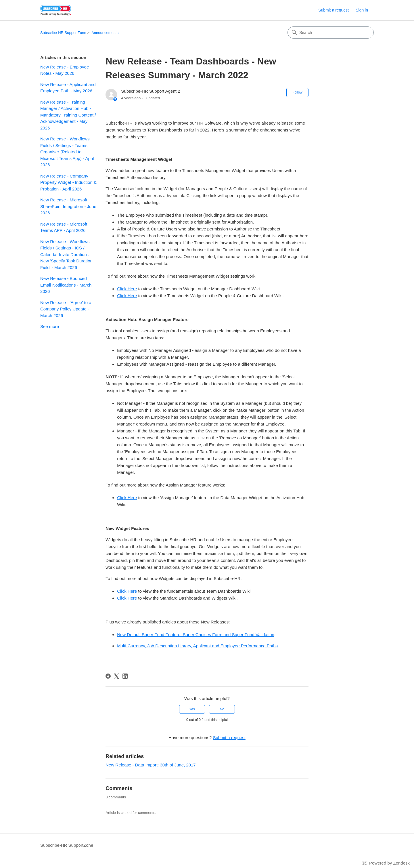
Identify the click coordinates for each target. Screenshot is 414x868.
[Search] (331, 33)
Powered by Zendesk (389, 863)
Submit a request (333, 10)
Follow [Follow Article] (297, 92)
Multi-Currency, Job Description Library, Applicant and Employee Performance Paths (197, 646)
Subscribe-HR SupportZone (63, 33)
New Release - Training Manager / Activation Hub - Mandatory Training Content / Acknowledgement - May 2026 (68, 115)
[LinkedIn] (125, 676)
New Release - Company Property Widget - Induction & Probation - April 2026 (68, 182)
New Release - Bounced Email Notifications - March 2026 (66, 285)
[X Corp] (116, 676)
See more (50, 326)
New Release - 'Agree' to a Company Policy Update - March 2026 (66, 309)
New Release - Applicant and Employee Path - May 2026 (68, 88)
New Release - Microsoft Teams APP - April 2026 (64, 227)
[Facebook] (108, 676)
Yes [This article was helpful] (192, 709)
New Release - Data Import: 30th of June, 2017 (151, 765)
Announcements (105, 33)
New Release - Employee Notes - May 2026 (65, 70)
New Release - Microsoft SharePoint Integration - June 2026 (68, 206)
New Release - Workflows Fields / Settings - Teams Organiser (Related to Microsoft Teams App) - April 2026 (67, 152)
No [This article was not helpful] (222, 709)
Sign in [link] (362, 10)
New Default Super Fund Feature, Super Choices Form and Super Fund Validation (196, 635)
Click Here (127, 289)
